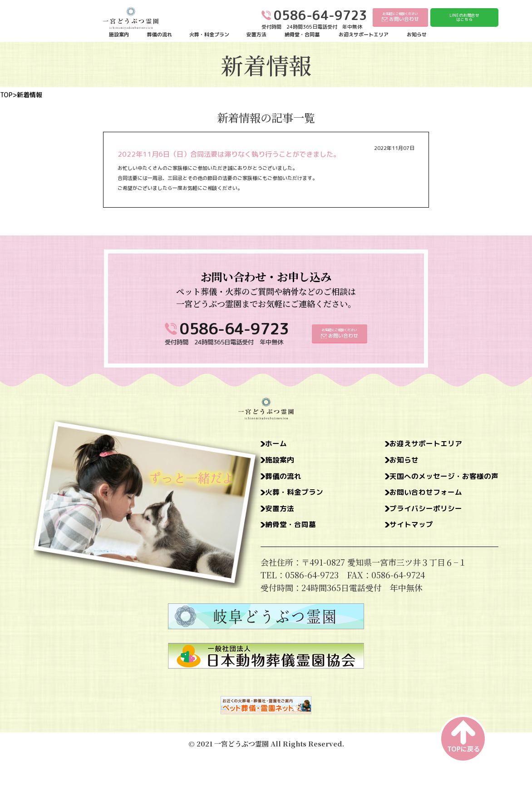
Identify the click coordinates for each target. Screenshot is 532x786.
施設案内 (119, 35)
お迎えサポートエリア (364, 35)
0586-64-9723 (234, 329)
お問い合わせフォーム (417, 496)
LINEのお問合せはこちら (464, 17)
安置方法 (256, 35)
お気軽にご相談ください (400, 17)
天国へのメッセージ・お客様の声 (437, 479)
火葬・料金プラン (209, 35)
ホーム (278, 444)
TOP (6, 95)
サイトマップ (400, 531)
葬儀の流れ (160, 35)
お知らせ (417, 35)
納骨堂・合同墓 (302, 35)
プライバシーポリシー (417, 513)
